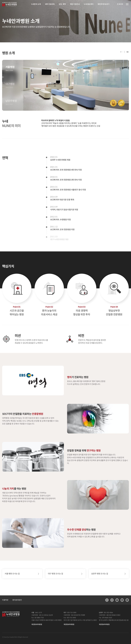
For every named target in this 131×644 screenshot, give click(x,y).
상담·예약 (62, 4)
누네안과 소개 (36, 4)
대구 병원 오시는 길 (56, 574)
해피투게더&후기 (104, 4)
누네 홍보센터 (89, 4)
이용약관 (5, 600)
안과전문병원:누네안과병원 (9, 4)
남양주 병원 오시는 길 (100, 574)
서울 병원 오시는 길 (12, 574)
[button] (127, 52)
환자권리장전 (17, 600)
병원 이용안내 (75, 4)
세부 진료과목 (50, 4)
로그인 (120, 4)
